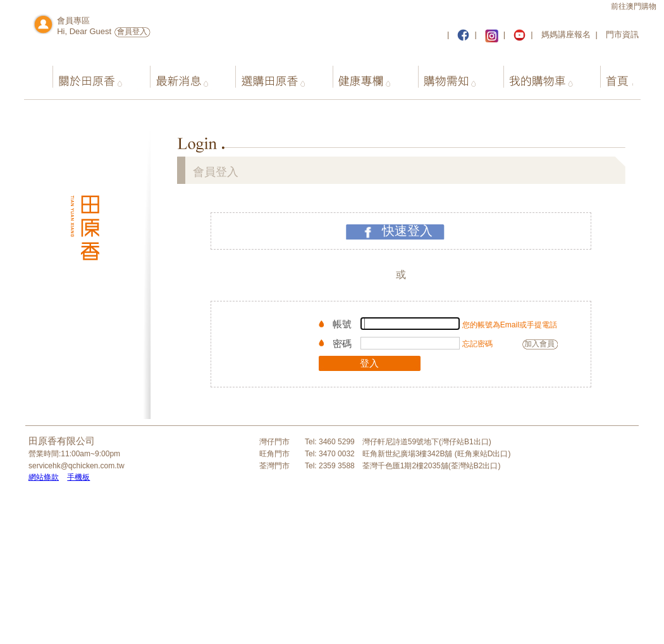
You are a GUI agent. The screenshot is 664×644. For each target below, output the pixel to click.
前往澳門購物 (634, 6)
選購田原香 (265, 75)
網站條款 (44, 477)
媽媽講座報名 (566, 34)
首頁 (606, 75)
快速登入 (407, 231)
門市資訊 (622, 34)
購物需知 (440, 75)
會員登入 (132, 32)
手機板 (78, 477)
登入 (369, 363)
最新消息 (174, 75)
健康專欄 (356, 75)
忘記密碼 (477, 344)
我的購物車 (531, 75)
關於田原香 (83, 75)
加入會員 (539, 344)
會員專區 (73, 21)
